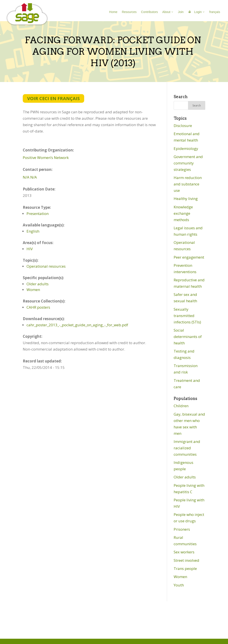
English (33, 231)
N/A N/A (30, 177)
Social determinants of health (188, 337)
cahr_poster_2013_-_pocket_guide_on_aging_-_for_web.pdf (77, 325)
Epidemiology (186, 148)
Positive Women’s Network (46, 158)
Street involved (186, 560)
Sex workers (184, 552)
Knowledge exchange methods (183, 213)
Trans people (185, 568)
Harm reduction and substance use (188, 184)
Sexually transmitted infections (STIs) (187, 316)
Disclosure (183, 126)
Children (181, 406)
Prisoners (182, 529)
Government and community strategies (188, 163)
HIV (30, 249)
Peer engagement (189, 257)
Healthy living (186, 199)
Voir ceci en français (53, 98)
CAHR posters (38, 307)
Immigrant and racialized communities (187, 448)
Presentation (38, 214)
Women (33, 290)
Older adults (38, 284)
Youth (179, 585)
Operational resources (46, 266)
